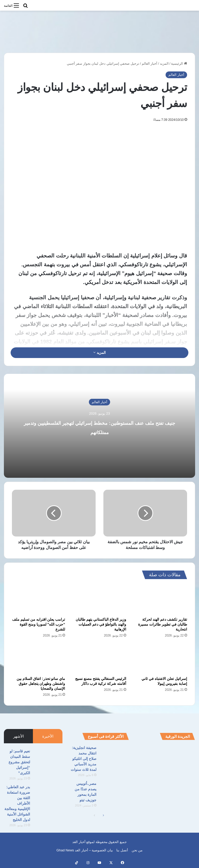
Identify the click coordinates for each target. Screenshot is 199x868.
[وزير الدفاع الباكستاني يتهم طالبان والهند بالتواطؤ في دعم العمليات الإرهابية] (99, 600)
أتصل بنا (122, 850)
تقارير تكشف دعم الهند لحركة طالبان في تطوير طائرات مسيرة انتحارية (163, 624)
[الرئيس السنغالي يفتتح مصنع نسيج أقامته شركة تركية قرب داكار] (99, 659)
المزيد (164, 64)
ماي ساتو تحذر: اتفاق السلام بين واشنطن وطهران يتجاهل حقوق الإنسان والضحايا (41, 684)
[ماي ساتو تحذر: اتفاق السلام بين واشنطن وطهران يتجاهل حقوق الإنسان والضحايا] (38, 659)
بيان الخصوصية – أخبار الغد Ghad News (85, 850)
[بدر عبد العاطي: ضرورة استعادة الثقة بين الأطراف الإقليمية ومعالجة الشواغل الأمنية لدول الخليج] (48, 794)
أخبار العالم (150, 64)
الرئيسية (179, 64)
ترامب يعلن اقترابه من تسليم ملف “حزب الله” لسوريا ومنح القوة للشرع (39, 624)
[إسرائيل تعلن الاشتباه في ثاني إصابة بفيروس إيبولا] (161, 659)
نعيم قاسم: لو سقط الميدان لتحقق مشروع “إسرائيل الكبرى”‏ (19, 762)
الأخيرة (48, 736)
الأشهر (19, 736)
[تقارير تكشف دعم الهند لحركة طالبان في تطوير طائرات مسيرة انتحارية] (161, 600)
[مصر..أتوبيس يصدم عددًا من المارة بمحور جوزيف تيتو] (115, 791)
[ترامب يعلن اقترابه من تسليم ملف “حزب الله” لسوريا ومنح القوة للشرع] (38, 600)
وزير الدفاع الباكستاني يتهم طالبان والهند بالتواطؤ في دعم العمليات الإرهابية (101, 624)
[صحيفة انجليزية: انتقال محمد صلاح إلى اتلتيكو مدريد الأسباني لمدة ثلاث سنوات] (115, 755)
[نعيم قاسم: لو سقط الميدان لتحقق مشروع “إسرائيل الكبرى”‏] (48, 758)
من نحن (137, 850)
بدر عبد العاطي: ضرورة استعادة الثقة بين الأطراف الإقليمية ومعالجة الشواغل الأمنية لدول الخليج (17, 803)
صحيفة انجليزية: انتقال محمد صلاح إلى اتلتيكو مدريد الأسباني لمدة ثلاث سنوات (84, 759)
